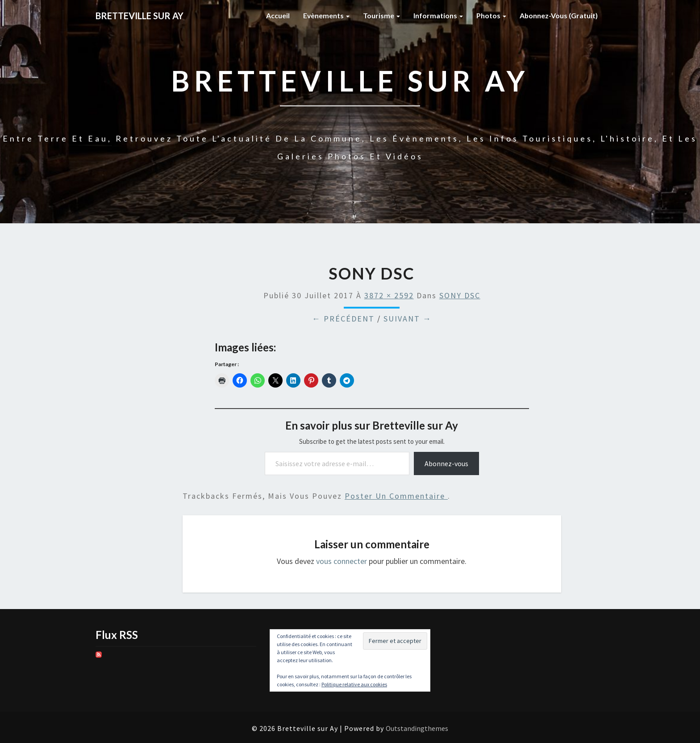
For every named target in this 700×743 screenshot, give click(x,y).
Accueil (277, 15)
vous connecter (342, 561)
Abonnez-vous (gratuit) (558, 15)
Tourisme (381, 15)
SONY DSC (460, 295)
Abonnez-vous (446, 463)
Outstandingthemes (417, 728)
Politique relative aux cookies (354, 684)
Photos (491, 15)
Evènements (326, 15)
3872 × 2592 (389, 295)
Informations (438, 15)
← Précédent (343, 319)
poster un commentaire (396, 496)
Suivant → (408, 319)
